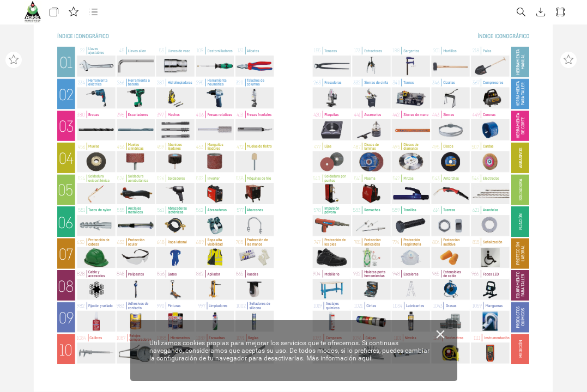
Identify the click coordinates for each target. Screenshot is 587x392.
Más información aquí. (340, 358)
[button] (54, 12)
